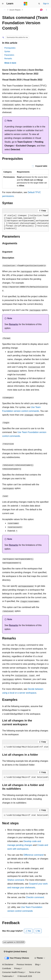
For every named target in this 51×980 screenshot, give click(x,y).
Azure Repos (15, 10)
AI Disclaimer (8, 964)
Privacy (17, 968)
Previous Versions (24, 964)
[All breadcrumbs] (5, 10)
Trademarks (7, 976)
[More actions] (46, 10)
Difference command (34, 855)
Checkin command (35, 897)
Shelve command (16, 880)
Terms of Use (35, 972)
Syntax (7, 51)
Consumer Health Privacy (13, 972)
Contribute (7, 968)
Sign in (46, 4)
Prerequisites (10, 48)
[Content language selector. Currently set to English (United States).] (15, 952)
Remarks (8, 59)
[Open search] (39, 4)
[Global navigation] (3, 4)
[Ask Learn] (41, 10)
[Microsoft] (26, 4)
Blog (37, 964)
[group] (26, 222)
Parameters (9, 55)
